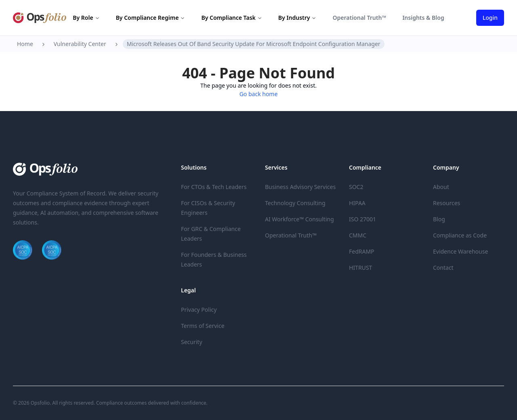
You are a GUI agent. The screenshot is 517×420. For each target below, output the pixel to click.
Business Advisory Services (300, 187)
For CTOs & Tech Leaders (214, 187)
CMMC (358, 235)
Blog (439, 219)
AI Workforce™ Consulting (299, 219)
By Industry (297, 18)
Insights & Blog (423, 18)
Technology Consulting (295, 203)
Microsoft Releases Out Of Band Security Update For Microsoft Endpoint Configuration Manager (254, 44)
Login (490, 18)
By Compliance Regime (151, 18)
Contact (443, 268)
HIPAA (357, 203)
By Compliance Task (231, 18)
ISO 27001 (363, 219)
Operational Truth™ (359, 18)
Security (192, 342)
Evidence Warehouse (460, 251)
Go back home (259, 94)
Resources (447, 203)
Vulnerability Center (80, 44)
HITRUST (360, 268)
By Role (86, 18)
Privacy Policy (199, 310)
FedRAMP (362, 251)
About (441, 187)
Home (25, 44)
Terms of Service (203, 326)
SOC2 (356, 187)
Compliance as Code (460, 235)
